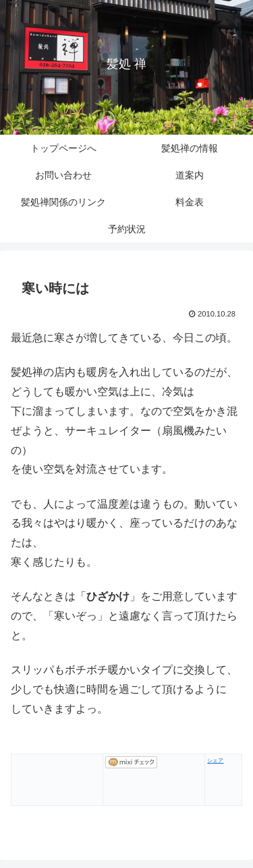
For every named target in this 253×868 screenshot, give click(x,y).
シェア (215, 761)
